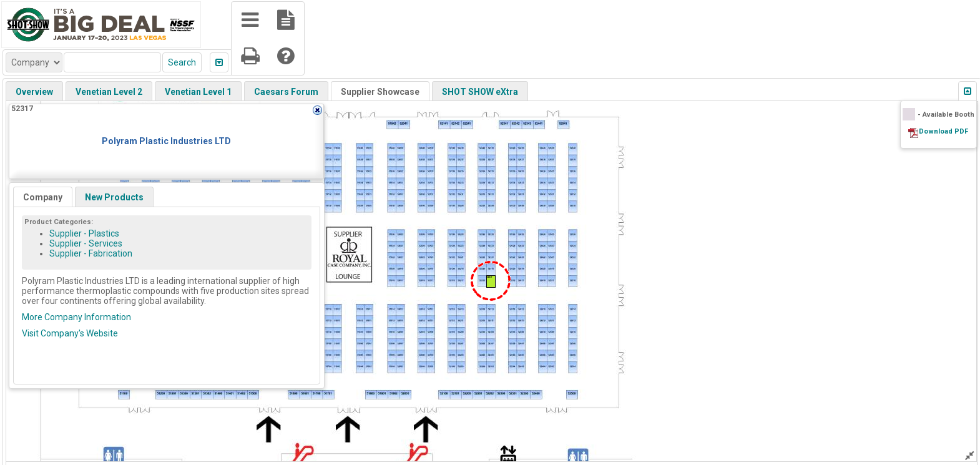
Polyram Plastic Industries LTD (166, 141)
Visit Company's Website (70, 333)
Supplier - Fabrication (91, 253)
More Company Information (76, 317)
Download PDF (943, 131)
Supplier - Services (86, 243)
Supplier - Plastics (84, 233)
